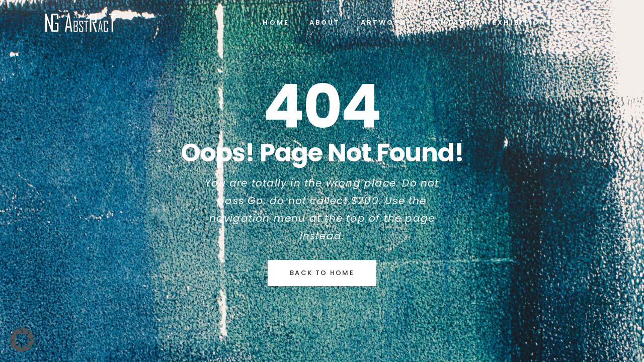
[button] (22, 340)
